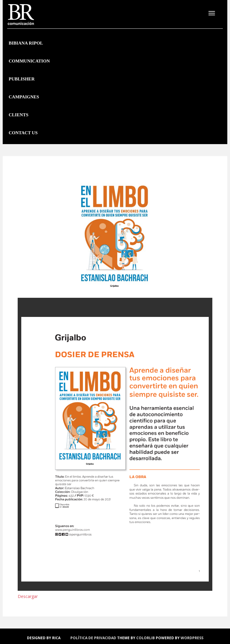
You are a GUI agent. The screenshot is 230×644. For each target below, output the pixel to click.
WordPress (192, 638)
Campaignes (24, 97)
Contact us (23, 133)
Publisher (22, 79)
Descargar (28, 596)
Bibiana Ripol (26, 43)
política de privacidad (93, 638)
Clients (19, 115)
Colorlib (146, 638)
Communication (29, 61)
